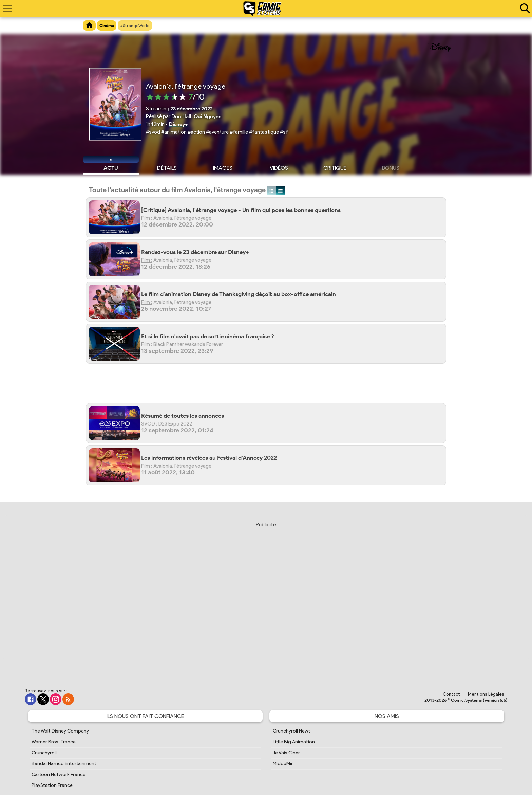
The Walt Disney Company (60, 731)
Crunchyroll (44, 753)
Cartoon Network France (59, 774)
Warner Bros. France (54, 742)
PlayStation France (52, 785)
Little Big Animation (294, 742)
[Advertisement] (269, 386)
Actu (111, 167)
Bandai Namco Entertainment (64, 764)
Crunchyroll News (292, 731)
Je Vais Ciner (286, 753)
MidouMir (283, 764)
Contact (451, 694)
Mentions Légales (486, 694)
